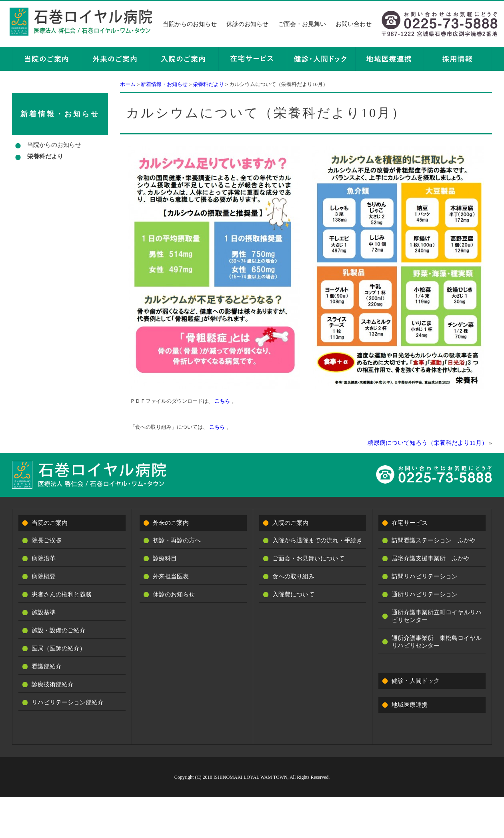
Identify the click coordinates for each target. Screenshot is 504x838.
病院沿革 (44, 558)
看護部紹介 (47, 666)
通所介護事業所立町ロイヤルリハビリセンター (437, 616)
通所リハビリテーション (425, 594)
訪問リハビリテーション (425, 576)
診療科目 (165, 558)
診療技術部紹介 (53, 684)
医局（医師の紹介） (59, 648)
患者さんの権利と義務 (62, 594)
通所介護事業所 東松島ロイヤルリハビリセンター (437, 642)
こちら (222, 401)
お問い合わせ (354, 24)
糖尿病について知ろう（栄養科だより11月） (427, 443)
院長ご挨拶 (47, 540)
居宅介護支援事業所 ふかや (431, 558)
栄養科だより (208, 84)
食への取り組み (293, 576)
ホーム (128, 84)
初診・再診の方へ (177, 540)
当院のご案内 (50, 523)
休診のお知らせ (247, 24)
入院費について (293, 594)
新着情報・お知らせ (164, 84)
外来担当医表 (171, 576)
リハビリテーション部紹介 (68, 702)
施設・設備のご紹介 (59, 630)
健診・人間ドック (416, 681)
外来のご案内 (171, 523)
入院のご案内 (290, 523)
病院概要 (44, 576)
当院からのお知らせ (190, 24)
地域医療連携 (410, 705)
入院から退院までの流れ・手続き (317, 540)
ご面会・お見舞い (302, 24)
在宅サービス (410, 523)
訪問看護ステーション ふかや (434, 540)
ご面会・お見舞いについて (308, 558)
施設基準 (44, 612)
